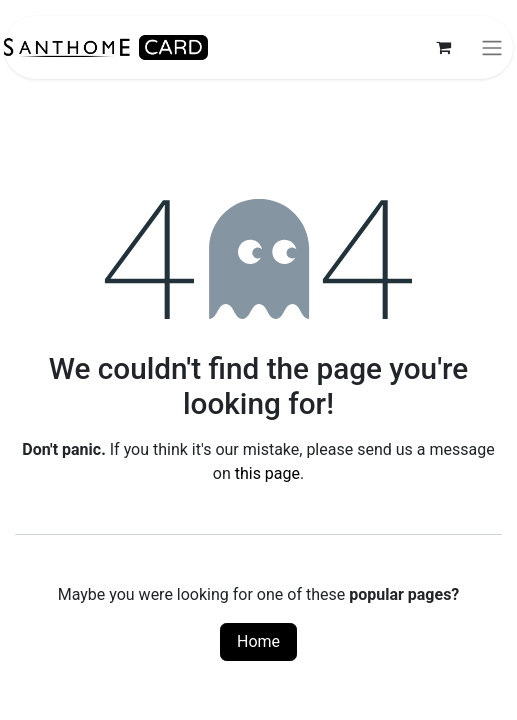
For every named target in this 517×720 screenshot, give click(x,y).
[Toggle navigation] (492, 47)
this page (267, 473)
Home (258, 641)
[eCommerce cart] (443, 47)
